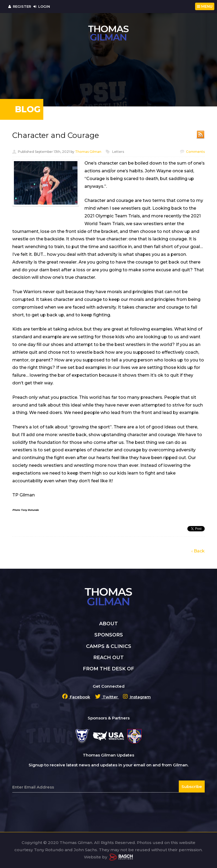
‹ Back (198, 551)
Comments (195, 152)
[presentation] (53, 806)
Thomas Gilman (88, 152)
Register (20, 6)
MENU (205, 6)
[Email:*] (108, 787)
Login (42, 6)
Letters (118, 152)
